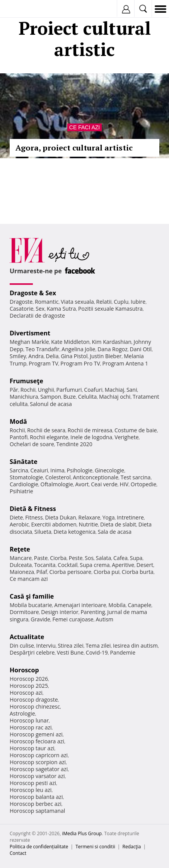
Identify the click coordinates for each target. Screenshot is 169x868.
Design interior (60, 612)
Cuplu (121, 302)
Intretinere (130, 517)
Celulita (88, 397)
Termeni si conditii (95, 847)
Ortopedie (143, 484)
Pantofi (19, 437)
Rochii (28, 390)
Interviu (46, 646)
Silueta (43, 532)
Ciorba (58, 558)
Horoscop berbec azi (36, 804)
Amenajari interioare (80, 605)
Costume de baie (136, 430)
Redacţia (132, 847)
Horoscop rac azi (31, 727)
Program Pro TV (80, 363)
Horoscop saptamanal (37, 811)
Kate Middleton (70, 342)
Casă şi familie (32, 596)
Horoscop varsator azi (37, 776)
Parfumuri (69, 390)
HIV (124, 484)
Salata (104, 558)
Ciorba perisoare (71, 572)
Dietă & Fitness (33, 509)
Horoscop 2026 (29, 679)
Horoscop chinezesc (35, 706)
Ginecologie (109, 470)
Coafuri (93, 390)
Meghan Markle (29, 342)
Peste (76, 558)
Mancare (21, 558)
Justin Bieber (106, 356)
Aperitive (123, 565)
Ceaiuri (39, 470)
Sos (89, 558)
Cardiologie (24, 484)
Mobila (117, 605)
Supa (136, 558)
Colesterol (58, 477)
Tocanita (45, 565)
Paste (41, 558)
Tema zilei (98, 646)
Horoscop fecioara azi (37, 741)
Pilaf (42, 572)
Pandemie (123, 652)
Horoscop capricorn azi (39, 755)
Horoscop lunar (29, 720)
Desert (145, 565)
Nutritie (88, 524)
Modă (18, 421)
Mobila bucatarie (31, 605)
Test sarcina (136, 477)
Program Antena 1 (125, 363)
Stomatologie (26, 477)
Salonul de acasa (51, 404)
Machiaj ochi (115, 397)
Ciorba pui (107, 572)
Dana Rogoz (113, 349)
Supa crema (95, 565)
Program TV (43, 363)
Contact (18, 853)
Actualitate (27, 637)
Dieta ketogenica (74, 532)
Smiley (18, 356)
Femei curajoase (73, 619)
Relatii (104, 302)
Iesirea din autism (135, 646)
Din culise (22, 646)
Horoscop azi (26, 693)
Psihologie (80, 470)
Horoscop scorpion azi (38, 762)
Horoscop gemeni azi (36, 734)
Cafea (120, 558)
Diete (16, 517)
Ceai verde (104, 484)
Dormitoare (24, 612)
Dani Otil (141, 349)
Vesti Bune (70, 652)
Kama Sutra (61, 309)
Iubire (138, 302)
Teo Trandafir (43, 349)
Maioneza (22, 572)
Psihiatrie (21, 491)
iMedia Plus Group (82, 833)
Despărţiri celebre (32, 652)
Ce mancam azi (29, 579)
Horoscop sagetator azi (39, 769)
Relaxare (90, 517)
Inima (57, 470)
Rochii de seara (46, 430)
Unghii (46, 390)
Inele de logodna (91, 437)
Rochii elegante (49, 437)
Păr (14, 390)
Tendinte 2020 (74, 444)
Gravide (40, 619)
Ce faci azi (84, 127)
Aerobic (19, 524)
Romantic (47, 302)
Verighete (126, 437)
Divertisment (30, 333)
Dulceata (21, 565)
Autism (104, 619)
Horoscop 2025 (29, 686)
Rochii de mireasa (90, 430)
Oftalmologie (57, 484)
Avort (82, 484)
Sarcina (19, 470)
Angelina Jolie (78, 349)
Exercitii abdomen (54, 524)
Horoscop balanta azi (36, 797)
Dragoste (21, 302)
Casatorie (22, 309)
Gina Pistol (74, 356)
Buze (70, 397)
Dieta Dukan (60, 517)
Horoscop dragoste (34, 700)
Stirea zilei (70, 646)
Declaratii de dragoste (37, 316)
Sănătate (24, 462)
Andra (36, 356)
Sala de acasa (115, 532)
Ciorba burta (138, 572)
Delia (52, 356)
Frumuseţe (26, 381)
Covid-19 (97, 652)
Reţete (20, 549)
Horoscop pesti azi (33, 783)
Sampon (51, 397)
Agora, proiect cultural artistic (74, 148)
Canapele (139, 605)
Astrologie (22, 713)
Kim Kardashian (111, 342)
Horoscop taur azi (32, 748)
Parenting (93, 612)
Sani (132, 390)
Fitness (34, 517)
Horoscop (24, 670)
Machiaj (115, 390)
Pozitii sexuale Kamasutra (110, 309)
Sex (40, 309)
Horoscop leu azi (31, 790)
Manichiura (24, 397)
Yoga (109, 517)
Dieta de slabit (118, 524)
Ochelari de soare (32, 444)
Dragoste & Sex (33, 293)
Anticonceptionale (96, 477)
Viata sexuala (77, 302)
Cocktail (67, 565)
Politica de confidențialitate (39, 847)
